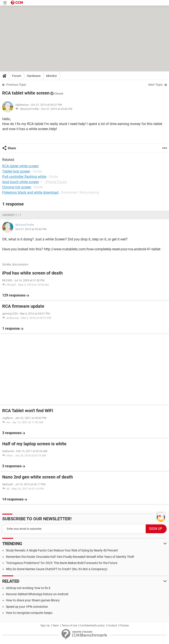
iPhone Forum (56, 182)
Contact (112, 626)
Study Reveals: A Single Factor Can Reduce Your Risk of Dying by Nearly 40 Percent (62, 550)
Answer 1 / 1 (12, 215)
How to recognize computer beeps (29, 613)
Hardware (34, 76)
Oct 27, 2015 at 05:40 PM (57, 109)
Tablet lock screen (16, 171)
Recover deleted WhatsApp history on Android (37, 594)
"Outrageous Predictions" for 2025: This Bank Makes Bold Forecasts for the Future (62, 563)
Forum (17, 76)
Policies (124, 626)
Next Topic (155, 85)
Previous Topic (16, 85)
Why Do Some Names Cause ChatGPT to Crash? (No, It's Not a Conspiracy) (57, 569)
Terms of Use (69, 626)
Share (12, 148)
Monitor (52, 76)
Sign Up (45, 626)
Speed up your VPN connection (27, 607)
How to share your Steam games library (33, 600)
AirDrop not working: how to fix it (28, 588)
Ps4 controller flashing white (24, 177)
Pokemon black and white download (30, 192)
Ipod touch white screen (21, 182)
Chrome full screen (17, 187)
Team (56, 626)
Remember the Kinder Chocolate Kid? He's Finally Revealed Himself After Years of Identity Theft (70, 557)
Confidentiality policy (92, 626)
